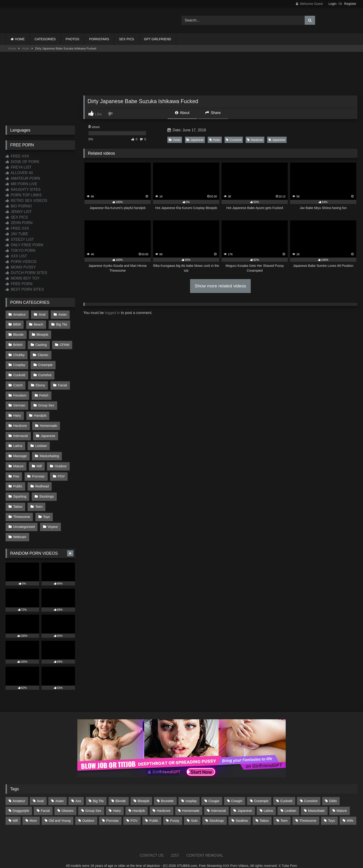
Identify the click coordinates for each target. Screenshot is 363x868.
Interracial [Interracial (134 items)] (218, 803)
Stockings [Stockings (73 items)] (217, 813)
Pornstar (38, 471)
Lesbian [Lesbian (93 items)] (290, 803)
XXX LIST (16, 256)
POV (61, 471)
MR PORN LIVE (21, 184)
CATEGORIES (45, 39)
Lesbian (41, 441)
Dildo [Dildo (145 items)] (333, 793)
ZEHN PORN (19, 223)
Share (213, 113)
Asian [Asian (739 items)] (59, 793)
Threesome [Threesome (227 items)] (308, 813)
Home (12, 48)
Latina (18, 441)
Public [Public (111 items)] (154, 813)
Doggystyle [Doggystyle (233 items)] (21, 803)
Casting (41, 344)
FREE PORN (19, 284)
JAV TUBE (17, 234)
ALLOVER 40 (19, 173)
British (18, 344)
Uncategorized (24, 520)
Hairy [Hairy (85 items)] (117, 803)
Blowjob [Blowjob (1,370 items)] (143, 793)
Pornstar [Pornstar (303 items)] (112, 813)
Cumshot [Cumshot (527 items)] (311, 793)
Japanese (195, 140)
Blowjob (42, 334)
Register (350, 4)
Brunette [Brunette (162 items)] (167, 793)
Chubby (19, 353)
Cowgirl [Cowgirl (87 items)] (237, 793)
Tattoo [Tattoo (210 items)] (264, 813)
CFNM (64, 344)
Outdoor (60, 461)
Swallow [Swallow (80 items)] (242, 813)
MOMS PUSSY (21, 267)
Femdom (20, 393)
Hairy (17, 412)
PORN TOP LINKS (24, 195)
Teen (39, 500)
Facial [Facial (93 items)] (45, 803)
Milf (39, 461)
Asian (26, 48)
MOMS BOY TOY (23, 278)
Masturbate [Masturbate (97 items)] (316, 803)
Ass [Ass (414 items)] (78, 793)
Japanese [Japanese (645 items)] (245, 803)
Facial (62, 383)
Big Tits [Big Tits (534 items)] (98, 793)
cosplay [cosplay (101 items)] (191, 793)
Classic (43, 353)
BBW (17, 324)
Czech (18, 383)
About (182, 113)
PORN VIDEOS (21, 262)
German (19, 402)
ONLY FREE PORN (24, 245)
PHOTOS (72, 39)
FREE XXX (17, 156)
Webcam (20, 529)
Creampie (45, 363)
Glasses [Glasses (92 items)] (68, 803)
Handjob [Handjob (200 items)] (139, 803)
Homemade (48, 422)
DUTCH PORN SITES (26, 273)
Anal (42, 314)
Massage (20, 451)
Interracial (20, 432)
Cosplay (19, 363)
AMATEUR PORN (23, 178)
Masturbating (49, 451)
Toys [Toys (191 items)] (332, 813)
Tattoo (18, 500)
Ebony (40, 383)
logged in (112, 313)
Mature (18, 461)
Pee (16, 471)
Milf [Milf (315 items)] (15, 813)
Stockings (46, 490)
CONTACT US (152, 848)
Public (18, 480)
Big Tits (61, 324)
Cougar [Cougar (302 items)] (214, 793)
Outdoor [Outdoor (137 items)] (88, 813)
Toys (46, 510)
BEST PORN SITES (25, 289)
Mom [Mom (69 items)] (33, 813)
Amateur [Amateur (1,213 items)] (19, 793)
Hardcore (255, 140)
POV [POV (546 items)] (134, 813)
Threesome (22, 510)
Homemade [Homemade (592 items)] (191, 803)
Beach (38, 324)
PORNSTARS (99, 39)
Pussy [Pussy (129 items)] (175, 813)
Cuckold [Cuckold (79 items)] (286, 793)
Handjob (40, 412)
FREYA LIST (19, 167)
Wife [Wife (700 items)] (350, 813)
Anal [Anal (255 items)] (40, 793)
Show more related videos (220, 286)
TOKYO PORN (20, 251)
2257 (175, 848)
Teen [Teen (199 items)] (284, 813)
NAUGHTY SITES (23, 189)
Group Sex (46, 402)
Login (332, 4)
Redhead (42, 480)
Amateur (19, 314)
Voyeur (53, 520)
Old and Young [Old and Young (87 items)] (59, 813)
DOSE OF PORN (22, 162)
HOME (20, 39)
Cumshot (234, 140)
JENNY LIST (19, 212)
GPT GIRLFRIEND (158, 39)
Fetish (44, 393)
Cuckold (19, 373)
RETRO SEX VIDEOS (26, 201)
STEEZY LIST (20, 239)
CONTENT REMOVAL (205, 848)
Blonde (18, 334)
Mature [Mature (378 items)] (342, 803)
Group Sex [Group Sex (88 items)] (93, 803)
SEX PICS (127, 39)
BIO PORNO (19, 206)
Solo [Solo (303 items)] (194, 813)
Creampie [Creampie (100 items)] (261, 793)
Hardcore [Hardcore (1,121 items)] (164, 803)
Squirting (20, 490)
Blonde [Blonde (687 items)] (121, 793)
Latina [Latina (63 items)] (268, 803)
